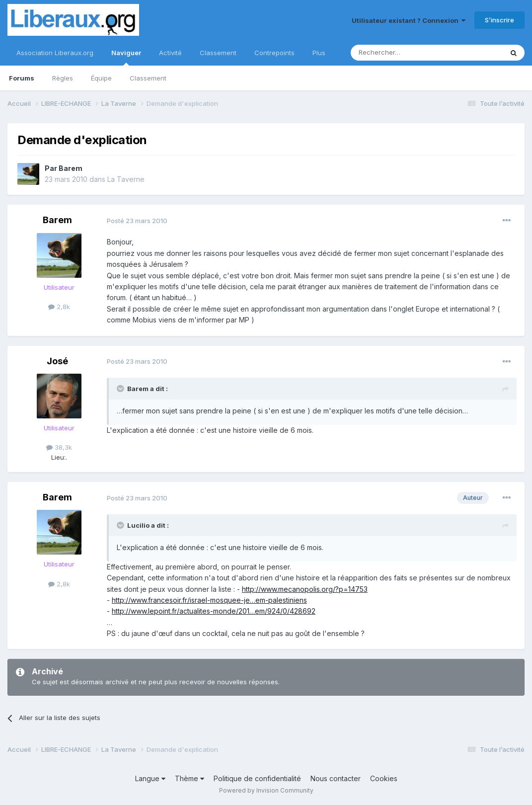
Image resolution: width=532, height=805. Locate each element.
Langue (150, 778)
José (57, 361)
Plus (319, 53)
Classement (148, 78)
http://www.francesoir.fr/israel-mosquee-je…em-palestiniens (209, 600)
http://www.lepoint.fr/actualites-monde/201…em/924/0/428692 (214, 611)
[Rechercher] (405, 53)
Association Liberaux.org (55, 53)
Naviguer (126, 57)
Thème (190, 778)
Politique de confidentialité (257, 778)
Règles (63, 78)
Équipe (101, 78)
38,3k (59, 447)
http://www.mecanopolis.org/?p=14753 (305, 589)
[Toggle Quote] (121, 389)
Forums (22, 78)
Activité (170, 53)
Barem (71, 168)
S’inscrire (499, 20)
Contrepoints (274, 53)
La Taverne (126, 179)
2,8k (59, 307)
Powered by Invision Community (266, 790)
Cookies (384, 778)
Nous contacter (336, 778)
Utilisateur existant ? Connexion (409, 20)
